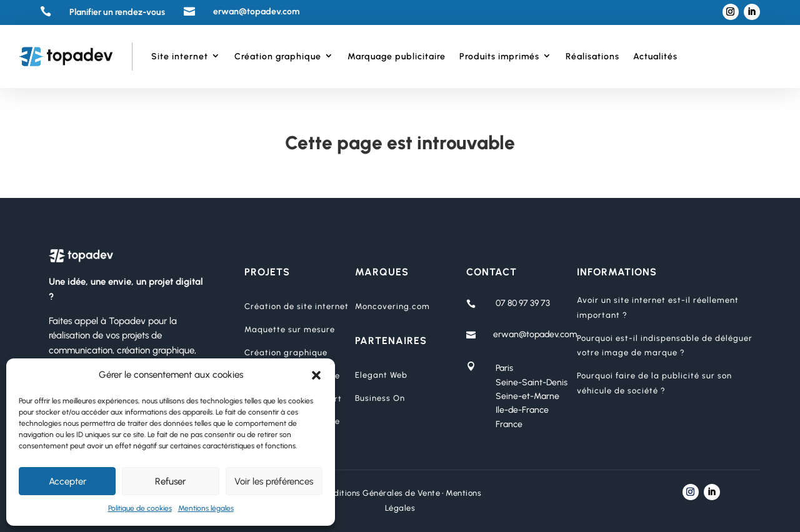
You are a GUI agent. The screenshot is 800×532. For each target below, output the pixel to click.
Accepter (67, 481)
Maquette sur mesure (290, 329)
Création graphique (278, 57)
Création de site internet (297, 306)
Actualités (655, 57)
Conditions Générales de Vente (380, 493)
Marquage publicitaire (397, 57)
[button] (316, 375)
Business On (380, 398)
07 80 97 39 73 (523, 303)
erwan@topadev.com (535, 334)
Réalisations (592, 57)
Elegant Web (381, 375)
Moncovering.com (392, 306)
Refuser (170, 481)
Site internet (180, 57)
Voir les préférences (274, 481)
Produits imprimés (499, 57)
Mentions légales (206, 508)
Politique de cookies (140, 508)
